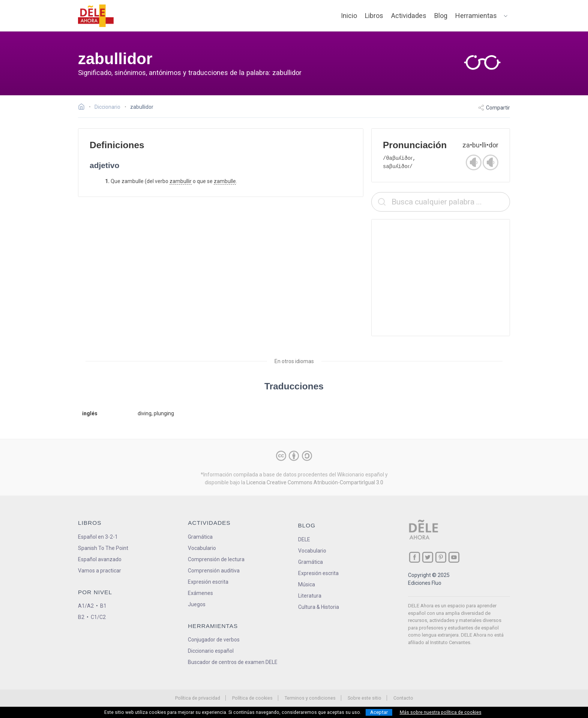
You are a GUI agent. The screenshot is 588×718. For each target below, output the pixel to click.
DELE (304, 539)
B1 (103, 606)
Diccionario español (211, 651)
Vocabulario (202, 548)
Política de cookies (252, 698)
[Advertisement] (441, 278)
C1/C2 (98, 617)
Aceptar (379, 712)
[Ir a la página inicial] (83, 108)
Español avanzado (100, 559)
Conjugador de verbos (214, 640)
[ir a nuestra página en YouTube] (454, 557)
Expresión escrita (208, 582)
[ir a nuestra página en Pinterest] (441, 557)
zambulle (225, 181)
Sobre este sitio (364, 698)
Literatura (310, 596)
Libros (374, 16)
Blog (441, 16)
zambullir (181, 181)
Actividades (409, 16)
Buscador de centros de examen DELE (233, 662)
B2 (81, 617)
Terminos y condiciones (310, 698)
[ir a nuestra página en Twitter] (428, 557)
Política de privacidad (198, 698)
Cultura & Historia (319, 607)
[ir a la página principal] (96, 16)
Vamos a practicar (100, 571)
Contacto (403, 698)
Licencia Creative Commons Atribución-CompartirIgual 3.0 (315, 482)
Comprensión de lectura (216, 559)
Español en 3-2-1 (98, 537)
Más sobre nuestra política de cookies (441, 712)
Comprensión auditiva (214, 571)
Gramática (200, 537)
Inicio (349, 16)
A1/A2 (86, 606)
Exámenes (200, 593)
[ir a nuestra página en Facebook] (415, 557)
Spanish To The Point (103, 548)
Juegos (197, 604)
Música (307, 584)
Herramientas (476, 16)
